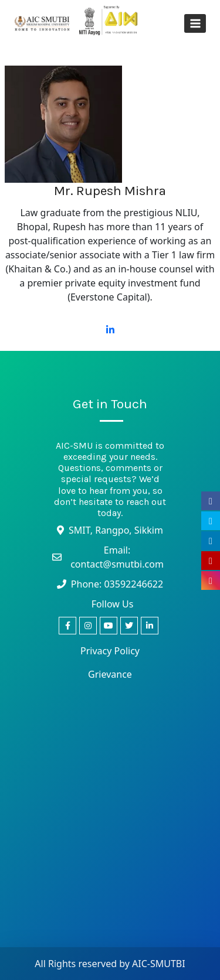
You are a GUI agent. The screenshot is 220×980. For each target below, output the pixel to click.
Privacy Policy (110, 651)
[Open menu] (195, 23)
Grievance (110, 674)
